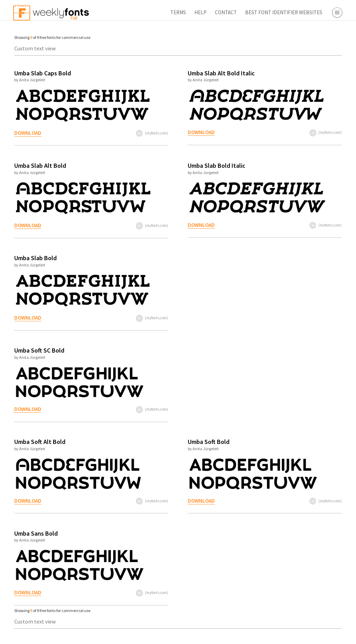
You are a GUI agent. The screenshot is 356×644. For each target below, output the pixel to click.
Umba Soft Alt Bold (36, 442)
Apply (290, 635)
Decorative (306, 80)
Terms (96, 12)
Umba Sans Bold (33, 533)
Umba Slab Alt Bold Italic (176, 73)
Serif (299, 50)
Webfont (304, 126)
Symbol (302, 90)
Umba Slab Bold (32, 258)
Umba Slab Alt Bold (37, 166)
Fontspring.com (313, 182)
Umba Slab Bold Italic (171, 166)
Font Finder (295, 217)
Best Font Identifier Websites (201, 12)
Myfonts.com (309, 151)
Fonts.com (306, 162)
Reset (330, 635)
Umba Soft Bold (163, 442)
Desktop (304, 116)
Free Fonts (294, 207)
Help (118, 12)
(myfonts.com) (116, 133)
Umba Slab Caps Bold (39, 73)
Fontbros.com (310, 172)
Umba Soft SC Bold (36, 350)
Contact (143, 12)
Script (301, 70)
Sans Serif (305, 60)
